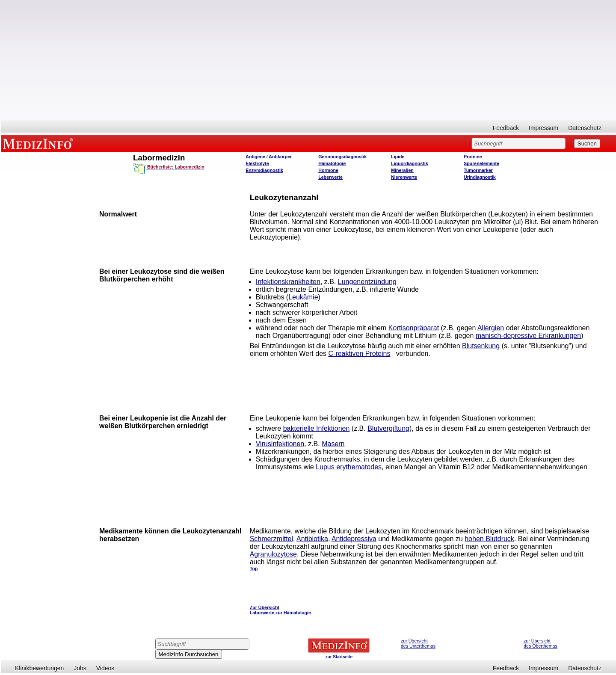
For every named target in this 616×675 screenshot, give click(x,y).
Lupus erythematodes (349, 467)
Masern (333, 444)
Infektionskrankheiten (288, 282)
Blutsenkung (481, 346)
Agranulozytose (273, 554)
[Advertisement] (308, 60)
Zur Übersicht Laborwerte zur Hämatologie (280, 610)
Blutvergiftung (388, 428)
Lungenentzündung (367, 282)
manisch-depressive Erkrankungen (528, 336)
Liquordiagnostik (409, 163)
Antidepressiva (354, 539)
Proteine (473, 157)
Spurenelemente (481, 163)
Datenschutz (585, 128)
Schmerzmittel (271, 539)
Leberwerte (330, 177)
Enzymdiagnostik (264, 170)
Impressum (543, 128)
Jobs (80, 668)
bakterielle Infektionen (317, 428)
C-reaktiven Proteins (360, 354)
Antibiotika (312, 539)
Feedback (506, 128)
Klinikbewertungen (39, 668)
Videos (105, 668)
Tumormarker (478, 170)
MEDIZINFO (39, 143)
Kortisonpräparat (414, 328)
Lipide (398, 157)
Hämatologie (332, 163)
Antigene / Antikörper (269, 157)
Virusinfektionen (280, 444)
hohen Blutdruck (489, 539)
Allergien (491, 328)
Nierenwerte (404, 177)
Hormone (328, 170)
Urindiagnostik (480, 177)
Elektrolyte (257, 163)
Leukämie (303, 297)
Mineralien (402, 170)
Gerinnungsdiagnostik (342, 157)
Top (254, 568)
